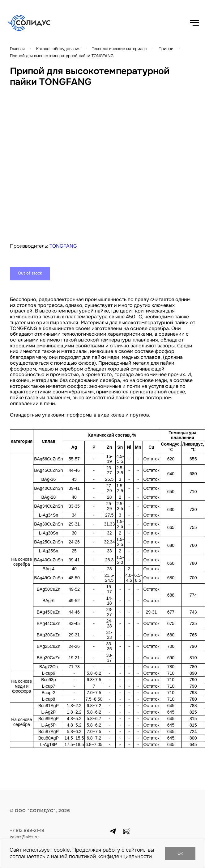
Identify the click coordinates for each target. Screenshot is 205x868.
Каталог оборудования (58, 49)
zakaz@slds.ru (24, 837)
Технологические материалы (120, 49)
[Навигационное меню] (194, 23)
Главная (17, 49)
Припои (166, 49)
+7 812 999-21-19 (27, 830)
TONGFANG (63, 246)
